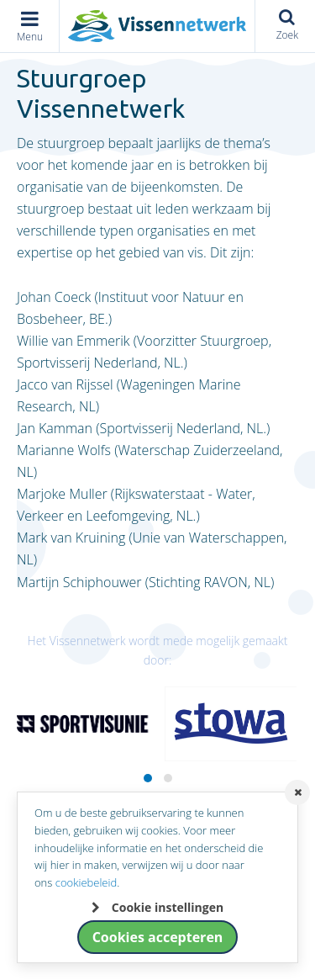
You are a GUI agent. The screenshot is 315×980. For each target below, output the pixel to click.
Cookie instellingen (168, 907)
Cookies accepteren (158, 937)
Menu (30, 37)
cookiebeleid (86, 882)
